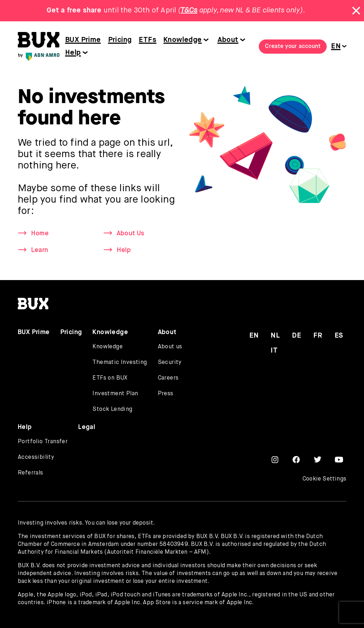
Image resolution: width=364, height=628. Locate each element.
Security (170, 363)
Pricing (120, 40)
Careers (168, 378)
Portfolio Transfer (43, 442)
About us (170, 347)
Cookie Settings (324, 479)
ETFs (148, 40)
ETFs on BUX (110, 378)
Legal (87, 427)
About (228, 40)
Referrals (31, 473)
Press (166, 394)
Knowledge (183, 40)
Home (40, 234)
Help (73, 53)
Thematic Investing (120, 363)
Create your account (293, 47)
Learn (39, 250)
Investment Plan (115, 394)
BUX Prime (83, 40)
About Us (131, 234)
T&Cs (189, 10)
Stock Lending (112, 409)
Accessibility (36, 457)
